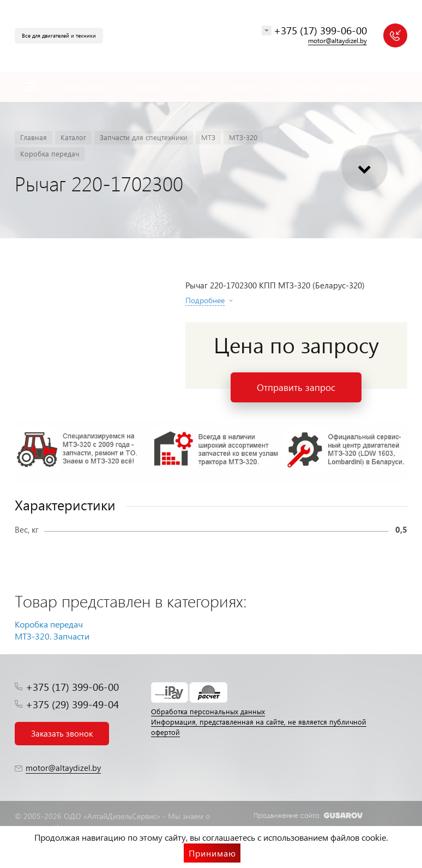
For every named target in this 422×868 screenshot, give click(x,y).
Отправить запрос (296, 387)
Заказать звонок (62, 733)
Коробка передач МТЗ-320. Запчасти (52, 630)
